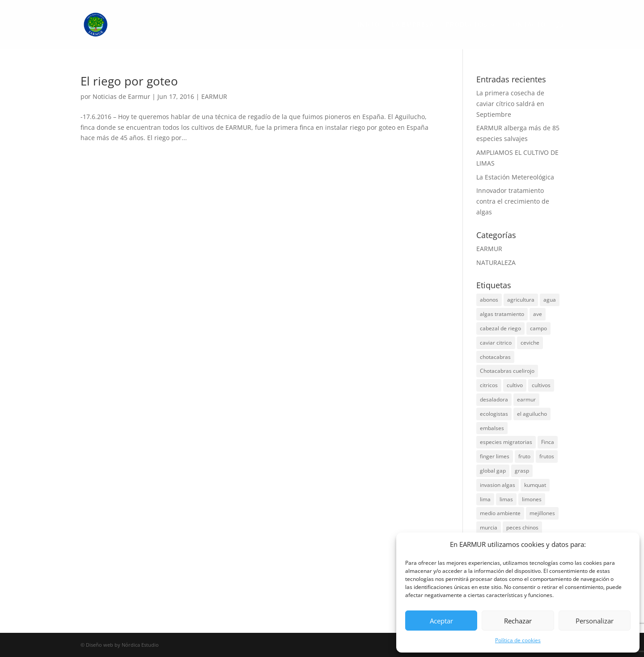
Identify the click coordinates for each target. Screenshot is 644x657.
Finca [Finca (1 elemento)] (548, 442)
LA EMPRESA (413, 25)
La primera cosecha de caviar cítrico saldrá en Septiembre (510, 104)
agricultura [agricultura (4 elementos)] (521, 300)
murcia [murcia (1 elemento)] (489, 527)
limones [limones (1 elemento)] (532, 499)
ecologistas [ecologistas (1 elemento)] (494, 414)
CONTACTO (527, 25)
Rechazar (518, 621)
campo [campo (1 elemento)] (538, 328)
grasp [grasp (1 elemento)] (522, 471)
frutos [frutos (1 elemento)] (547, 456)
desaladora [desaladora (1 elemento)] (494, 399)
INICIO (369, 25)
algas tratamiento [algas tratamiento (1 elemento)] (502, 314)
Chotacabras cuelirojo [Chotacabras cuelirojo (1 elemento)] (507, 371)
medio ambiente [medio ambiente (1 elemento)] (500, 513)
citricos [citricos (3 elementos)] (489, 385)
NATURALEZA (496, 262)
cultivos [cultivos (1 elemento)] (541, 385)
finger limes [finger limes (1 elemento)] (495, 456)
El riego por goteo (129, 81)
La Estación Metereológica (515, 177)
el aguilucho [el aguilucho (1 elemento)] (532, 414)
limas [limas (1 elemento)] (506, 499)
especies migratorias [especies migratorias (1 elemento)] (506, 442)
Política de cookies (518, 640)
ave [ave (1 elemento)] (538, 314)
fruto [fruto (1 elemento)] (524, 456)
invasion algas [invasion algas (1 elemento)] (498, 485)
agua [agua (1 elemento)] (550, 300)
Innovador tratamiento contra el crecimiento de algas (513, 201)
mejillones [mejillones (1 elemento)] (542, 513)
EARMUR (214, 96)
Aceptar (441, 621)
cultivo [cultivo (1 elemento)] (515, 385)
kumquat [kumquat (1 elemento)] (535, 485)
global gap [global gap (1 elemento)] (493, 471)
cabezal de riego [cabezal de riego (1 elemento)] (500, 328)
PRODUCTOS (466, 25)
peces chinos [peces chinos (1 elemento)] (522, 527)
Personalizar (595, 621)
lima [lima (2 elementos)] (485, 499)
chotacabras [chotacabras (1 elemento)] (495, 357)
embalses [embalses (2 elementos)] (492, 428)
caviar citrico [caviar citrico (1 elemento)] (496, 343)
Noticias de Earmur (121, 96)
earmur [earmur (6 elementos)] (526, 399)
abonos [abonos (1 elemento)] (489, 300)
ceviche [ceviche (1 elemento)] (530, 343)
